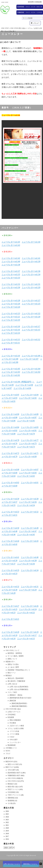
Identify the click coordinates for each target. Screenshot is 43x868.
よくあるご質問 (13, 667)
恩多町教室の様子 (14, 773)
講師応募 (13, 701)
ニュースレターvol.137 (11, 271)
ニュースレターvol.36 (26, 564)
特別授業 (11, 717)
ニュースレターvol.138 (11, 265)
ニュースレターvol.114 (11, 333)
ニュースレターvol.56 (28, 502)
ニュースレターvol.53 (10, 512)
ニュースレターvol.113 (11, 339)
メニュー (36, 23)
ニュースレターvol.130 (11, 287)
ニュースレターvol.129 (31, 287)
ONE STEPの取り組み (13, 709)
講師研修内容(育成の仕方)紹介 (20, 698)
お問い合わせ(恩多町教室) (19, 687)
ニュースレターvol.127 (31, 300)
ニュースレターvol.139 (31, 261)
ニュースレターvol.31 (30, 587)
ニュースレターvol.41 (10, 557)
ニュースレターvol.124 (11, 307)
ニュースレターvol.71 (30, 453)
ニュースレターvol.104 (31, 369)
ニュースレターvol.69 (28, 456)
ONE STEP (19, 855)
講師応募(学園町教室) (19, 706)
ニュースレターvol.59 (10, 499)
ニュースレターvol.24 (28, 609)
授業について (12, 659)
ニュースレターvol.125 (31, 304)
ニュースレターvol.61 (30, 482)
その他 (10, 803)
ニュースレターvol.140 (11, 261)
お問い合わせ (12, 684)
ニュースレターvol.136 (31, 271)
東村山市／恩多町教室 (16, 678)
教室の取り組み (13, 787)
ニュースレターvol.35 (10, 570)
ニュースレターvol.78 (10, 440)
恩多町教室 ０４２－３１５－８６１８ (30, 7)
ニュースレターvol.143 (11, 245)
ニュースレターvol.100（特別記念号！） (18, 382)
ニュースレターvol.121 (11, 317)
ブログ (8, 754)
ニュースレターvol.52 (30, 512)
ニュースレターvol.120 (31, 317)
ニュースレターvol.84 (10, 427)
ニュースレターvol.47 (28, 531)
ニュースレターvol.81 (28, 430)
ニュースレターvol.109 (31, 356)
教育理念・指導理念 (15, 653)
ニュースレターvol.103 (11, 372)
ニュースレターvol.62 (10, 482)
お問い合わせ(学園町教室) (19, 689)
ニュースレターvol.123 (11, 313)
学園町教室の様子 (14, 776)
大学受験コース (11, 748)
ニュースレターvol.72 (10, 453)
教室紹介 (9, 676)
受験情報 (11, 798)
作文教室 (13, 723)
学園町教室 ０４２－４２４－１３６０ (30, 12)
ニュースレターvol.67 (30, 469)
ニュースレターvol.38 (28, 560)
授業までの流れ (13, 664)
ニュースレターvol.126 (11, 304)
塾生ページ (12, 673)
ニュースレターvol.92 (28, 398)
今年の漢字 (14, 740)
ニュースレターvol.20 (10, 632)
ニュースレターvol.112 (31, 339)
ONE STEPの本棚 (14, 778)
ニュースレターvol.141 (31, 258)
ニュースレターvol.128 (11, 300)
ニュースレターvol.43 (30, 541)
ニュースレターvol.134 (31, 274)
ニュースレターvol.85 (26, 421)
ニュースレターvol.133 (11, 278)
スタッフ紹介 (12, 692)
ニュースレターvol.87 (28, 417)
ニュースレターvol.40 (30, 557)
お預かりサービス (14, 712)
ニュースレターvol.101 (11, 375)
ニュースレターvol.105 (11, 369)
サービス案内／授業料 (16, 656)
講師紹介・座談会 (16, 695)
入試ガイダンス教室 (17, 726)
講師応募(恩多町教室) (19, 703)
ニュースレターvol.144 (31, 242)
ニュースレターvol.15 (26, 639)
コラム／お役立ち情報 (16, 728)
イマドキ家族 (14, 734)
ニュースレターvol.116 (11, 330)
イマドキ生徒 (14, 731)
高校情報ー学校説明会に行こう (19, 670)
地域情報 (11, 801)
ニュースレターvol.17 (28, 635)
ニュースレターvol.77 (30, 440)
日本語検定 (12, 715)
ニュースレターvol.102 (31, 372)
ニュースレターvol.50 (10, 528)
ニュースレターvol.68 (10, 469)
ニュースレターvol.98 (24, 385)
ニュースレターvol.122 (31, 313)
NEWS (8, 751)
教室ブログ (10, 767)
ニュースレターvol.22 (26, 613)
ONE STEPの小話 (14, 781)
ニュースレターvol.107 (29, 359)
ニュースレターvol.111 (11, 343)
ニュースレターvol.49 (30, 528)
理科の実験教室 (15, 720)
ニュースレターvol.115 (31, 330)
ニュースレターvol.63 (26, 476)
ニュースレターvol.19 (30, 632)
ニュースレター (15, 742)
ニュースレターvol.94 (30, 395)
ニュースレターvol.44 (10, 541)
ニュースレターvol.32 (10, 587)
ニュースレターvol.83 (30, 427)
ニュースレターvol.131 (31, 284)
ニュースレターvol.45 (26, 534)
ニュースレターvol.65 (28, 473)
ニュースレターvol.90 (10, 414)
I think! (12, 737)
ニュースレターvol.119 (11, 320)
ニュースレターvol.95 (10, 395)
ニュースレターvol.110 (11, 356)
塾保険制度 (12, 745)
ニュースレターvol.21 (10, 619)
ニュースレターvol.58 (30, 499)
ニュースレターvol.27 (10, 606)
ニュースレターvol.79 (26, 434)
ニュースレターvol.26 (30, 606)
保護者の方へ (10, 662)
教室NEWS (9, 762)
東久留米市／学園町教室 (16, 681)
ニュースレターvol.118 (11, 326)
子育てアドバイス (14, 795)
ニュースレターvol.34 (30, 570)
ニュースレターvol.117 (31, 326)
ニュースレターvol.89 (30, 414)
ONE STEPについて (12, 650)
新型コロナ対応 (13, 764)
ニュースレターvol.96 (22, 388)
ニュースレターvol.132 (11, 284)
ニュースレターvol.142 (11, 258)
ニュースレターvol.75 (28, 443)
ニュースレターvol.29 (28, 590)
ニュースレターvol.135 (11, 274)
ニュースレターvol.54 (26, 505)
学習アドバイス (13, 789)
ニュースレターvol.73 (26, 447)
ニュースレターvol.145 (11, 242)
